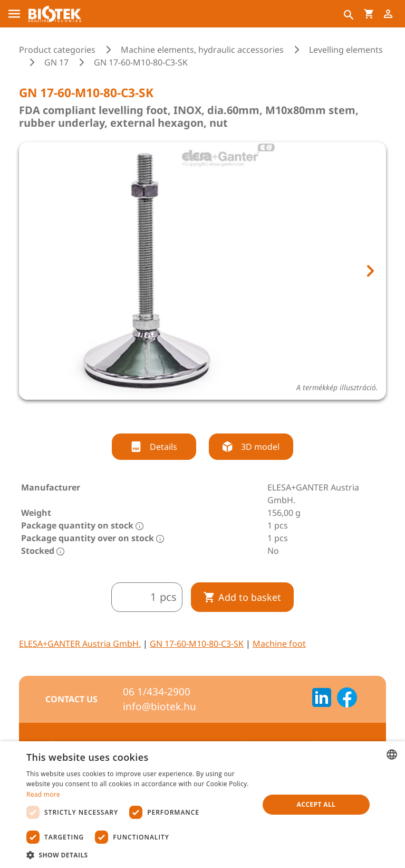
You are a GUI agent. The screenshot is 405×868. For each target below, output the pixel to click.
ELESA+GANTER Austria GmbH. (80, 644)
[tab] (193, 414)
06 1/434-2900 (157, 692)
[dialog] (202, 805)
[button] (139, 855)
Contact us (71, 699)
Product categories (57, 50)
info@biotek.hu (160, 706)
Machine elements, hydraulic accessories (202, 50)
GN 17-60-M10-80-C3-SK (197, 644)
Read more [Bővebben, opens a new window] (43, 794)
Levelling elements (346, 50)
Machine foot (279, 644)
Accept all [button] (316, 804)
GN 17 (56, 62)
